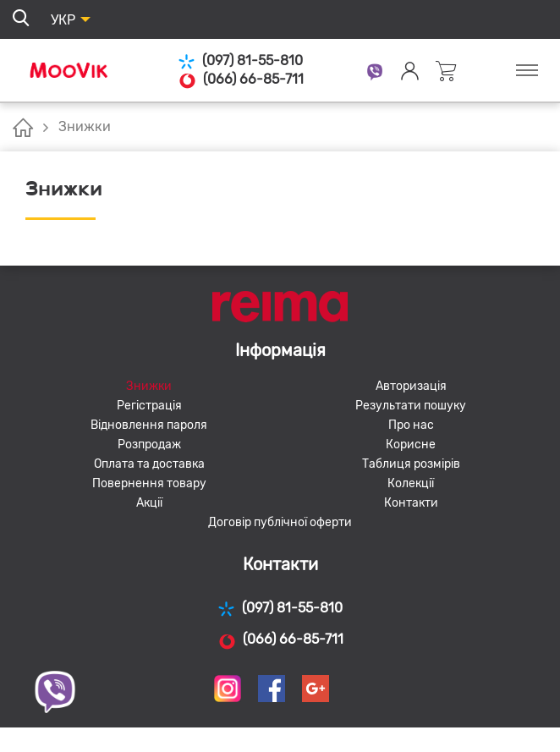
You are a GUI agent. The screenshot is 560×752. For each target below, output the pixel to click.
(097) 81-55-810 (240, 61)
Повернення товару (149, 483)
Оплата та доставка (149, 464)
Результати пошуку (411, 406)
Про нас (411, 425)
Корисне (411, 445)
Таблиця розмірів (411, 464)
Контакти (411, 503)
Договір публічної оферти (280, 522)
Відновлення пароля (149, 425)
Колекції (411, 483)
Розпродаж (149, 445)
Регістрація (149, 406)
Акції (149, 503)
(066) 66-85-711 (241, 80)
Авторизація (411, 386)
